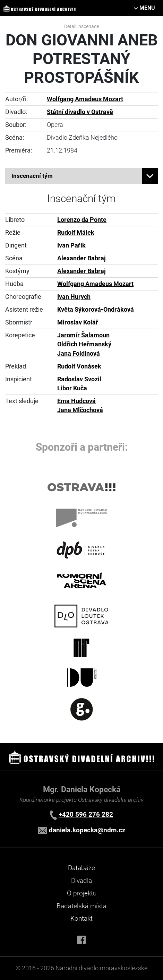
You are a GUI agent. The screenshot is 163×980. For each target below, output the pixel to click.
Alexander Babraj (81, 258)
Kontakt (81, 918)
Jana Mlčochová (80, 410)
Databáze (81, 868)
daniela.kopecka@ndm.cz (87, 830)
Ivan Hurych (74, 297)
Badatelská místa (81, 906)
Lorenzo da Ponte (82, 220)
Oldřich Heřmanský (84, 344)
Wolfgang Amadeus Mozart (85, 99)
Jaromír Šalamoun (83, 335)
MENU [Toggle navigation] (147, 8)
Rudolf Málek (76, 233)
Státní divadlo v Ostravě (80, 112)
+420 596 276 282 (86, 814)
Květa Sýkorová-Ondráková (96, 310)
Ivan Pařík (71, 245)
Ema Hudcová (76, 401)
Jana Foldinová (79, 354)
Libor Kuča (72, 388)
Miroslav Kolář (78, 322)
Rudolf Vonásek (79, 366)
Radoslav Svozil (79, 379)
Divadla (81, 881)
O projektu (82, 893)
